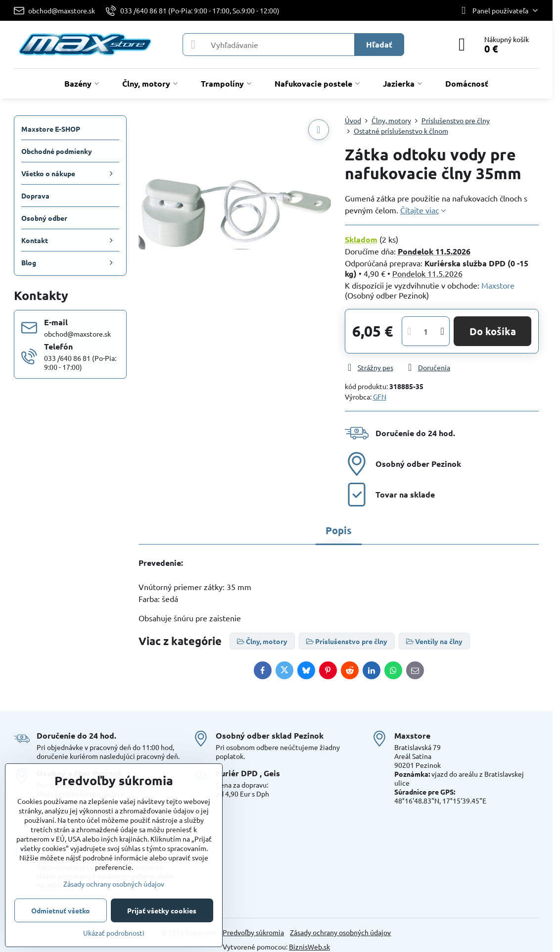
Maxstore (498, 285)
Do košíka (493, 331)
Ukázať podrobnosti (114, 933)
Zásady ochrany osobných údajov (340, 932)
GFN (380, 397)
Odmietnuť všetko (61, 910)
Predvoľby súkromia (253, 932)
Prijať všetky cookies (162, 910)
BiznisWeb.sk (309, 947)
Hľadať (379, 44)
